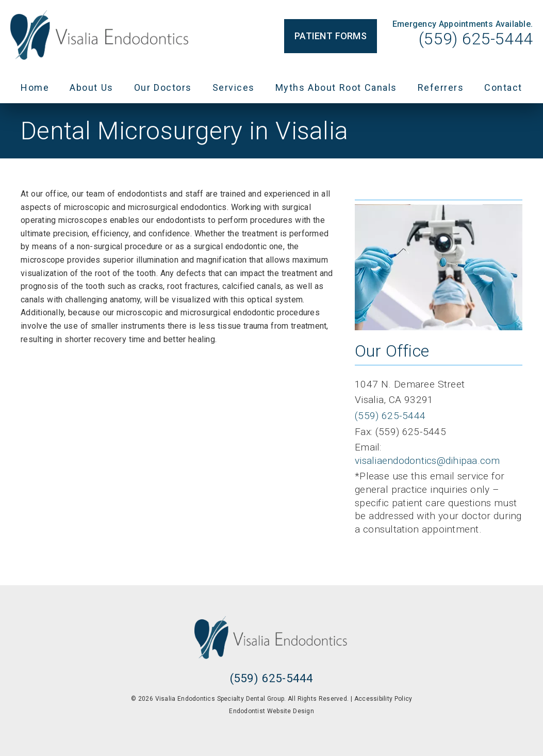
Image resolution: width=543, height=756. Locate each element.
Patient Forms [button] (331, 36)
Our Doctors (163, 87)
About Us (92, 87)
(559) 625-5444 (476, 39)
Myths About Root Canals (336, 87)
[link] (101, 36)
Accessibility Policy (383, 699)
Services (234, 87)
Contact (503, 87)
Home (35, 87)
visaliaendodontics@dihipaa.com (427, 461)
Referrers (441, 87)
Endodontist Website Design (271, 711)
